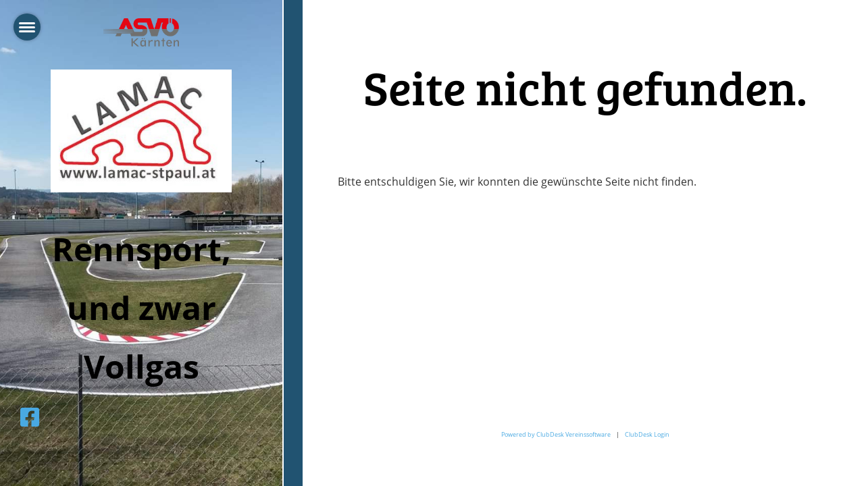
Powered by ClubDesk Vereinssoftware (556, 434)
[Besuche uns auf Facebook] (30, 417)
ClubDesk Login (647, 434)
